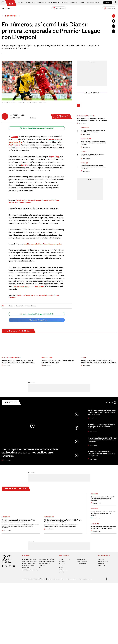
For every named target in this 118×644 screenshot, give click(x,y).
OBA (40, 570)
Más (111, 404)
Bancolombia (6, 519)
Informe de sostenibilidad (47, 564)
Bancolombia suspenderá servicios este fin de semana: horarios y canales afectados (19, 523)
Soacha (83, 163)
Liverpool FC (20, 306)
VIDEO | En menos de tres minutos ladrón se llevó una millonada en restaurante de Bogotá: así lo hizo (102, 414)
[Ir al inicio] (11, 3)
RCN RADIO (62, 566)
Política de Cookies (71, 581)
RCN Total (62, 564)
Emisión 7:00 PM (109, 8)
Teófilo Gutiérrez (47, 357)
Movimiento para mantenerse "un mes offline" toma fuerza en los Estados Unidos (61, 523)
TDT (69, 561)
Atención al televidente (29, 564)
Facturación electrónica (47, 561)
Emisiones (7, 8)
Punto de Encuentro (93, 2)
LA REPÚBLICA (81, 561)
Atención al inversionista (30, 572)
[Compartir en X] (114, 26)
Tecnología (95, 496)
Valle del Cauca (86, 139)
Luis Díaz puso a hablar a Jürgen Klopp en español (43, 244)
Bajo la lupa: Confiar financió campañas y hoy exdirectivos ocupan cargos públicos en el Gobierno (30, 454)
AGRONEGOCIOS (82, 566)
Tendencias (74, 2)
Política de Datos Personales (56, 581)
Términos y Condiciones (85, 581)
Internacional (31, 2)
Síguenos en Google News (37, 320)
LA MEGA (62, 574)
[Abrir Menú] (3, 2)
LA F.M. (61, 568)
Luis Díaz (11, 306)
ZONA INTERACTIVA (103, 564)
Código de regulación (29, 566)
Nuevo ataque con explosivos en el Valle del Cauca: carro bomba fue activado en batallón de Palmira (94, 143)
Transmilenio (85, 128)
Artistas (84, 152)
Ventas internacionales (46, 566)
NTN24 (61, 561)
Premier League (32, 306)
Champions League (21, 286)
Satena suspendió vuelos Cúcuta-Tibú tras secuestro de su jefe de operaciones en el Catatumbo (102, 442)
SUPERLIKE (101, 566)
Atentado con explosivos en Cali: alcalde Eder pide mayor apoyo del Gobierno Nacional (101, 428)
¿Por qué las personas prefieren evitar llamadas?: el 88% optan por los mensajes (103, 501)
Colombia (21, 2)
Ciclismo (84, 357)
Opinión (82, 2)
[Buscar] (115, 2)
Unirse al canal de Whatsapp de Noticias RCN (37, 128)
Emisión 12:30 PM (59, 8)
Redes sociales (49, 519)
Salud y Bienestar (54, 2)
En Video (11, 404)
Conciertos (95, 511)
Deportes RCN (42, 2)
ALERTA (61, 570)
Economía (65, 2)
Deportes (11, 16)
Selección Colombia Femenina (86, 116)
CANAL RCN (108, 3)
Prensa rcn (26, 570)
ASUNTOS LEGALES (82, 564)
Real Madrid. (40, 286)
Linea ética (42, 568)
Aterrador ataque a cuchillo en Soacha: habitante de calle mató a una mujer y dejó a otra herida (94, 167)
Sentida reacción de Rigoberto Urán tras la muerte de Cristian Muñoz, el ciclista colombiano (97, 362)
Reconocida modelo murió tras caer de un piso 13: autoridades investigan (93, 155)
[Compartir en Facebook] (114, 21)
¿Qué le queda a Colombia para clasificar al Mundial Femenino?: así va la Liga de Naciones (92, 120)
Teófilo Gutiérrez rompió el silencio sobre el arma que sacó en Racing (58, 361)
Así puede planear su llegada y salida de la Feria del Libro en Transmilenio (93, 131)
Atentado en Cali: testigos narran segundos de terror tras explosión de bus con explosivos (102, 455)
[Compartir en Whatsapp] (114, 31)
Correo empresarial (28, 568)
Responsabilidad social (29, 561)
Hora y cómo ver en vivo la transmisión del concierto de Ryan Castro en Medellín (103, 515)
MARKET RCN (102, 568)
